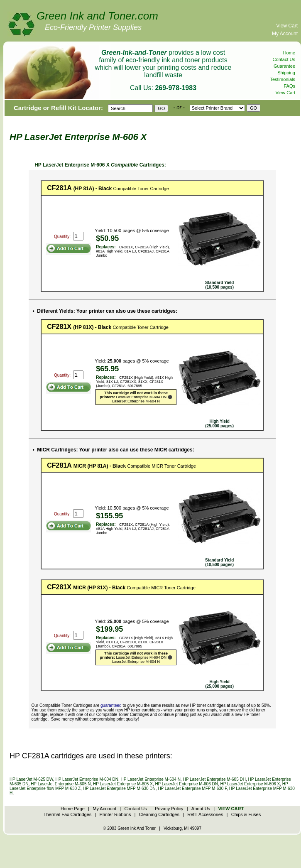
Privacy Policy (169, 809)
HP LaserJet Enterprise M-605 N (61, 784)
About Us (201, 809)
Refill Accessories (205, 814)
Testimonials (283, 79)
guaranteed (111, 705)
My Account (285, 34)
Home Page (73, 809)
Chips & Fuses (246, 814)
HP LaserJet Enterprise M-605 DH (214, 779)
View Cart (287, 26)
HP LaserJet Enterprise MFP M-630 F (192, 788)
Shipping (286, 73)
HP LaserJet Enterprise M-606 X (250, 784)
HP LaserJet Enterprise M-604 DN (87, 779)
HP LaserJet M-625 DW (31, 779)
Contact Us (284, 59)
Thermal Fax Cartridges (68, 814)
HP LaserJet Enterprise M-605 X (123, 784)
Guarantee (284, 66)
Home (289, 53)
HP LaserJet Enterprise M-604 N (151, 779)
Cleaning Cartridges (159, 814)
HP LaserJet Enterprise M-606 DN (186, 784)
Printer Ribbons (115, 814)
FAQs (289, 86)
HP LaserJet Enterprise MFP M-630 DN (119, 788)
